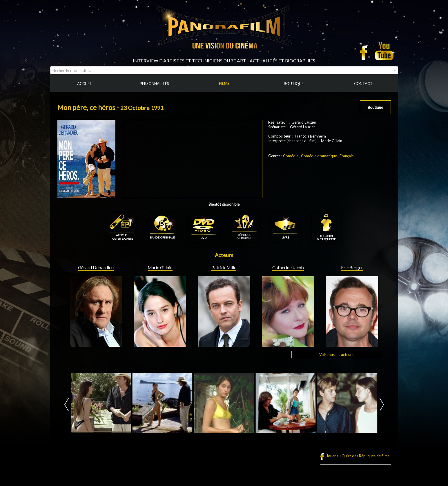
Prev (67, 405)
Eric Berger (352, 268)
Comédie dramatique (319, 156)
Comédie (291, 156)
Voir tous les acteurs (336, 355)
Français (347, 156)
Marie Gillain (160, 268)
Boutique (375, 107)
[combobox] (224, 70)
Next (382, 405)
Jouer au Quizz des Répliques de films (358, 456)
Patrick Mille (224, 268)
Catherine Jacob (288, 268)
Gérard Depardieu (96, 268)
